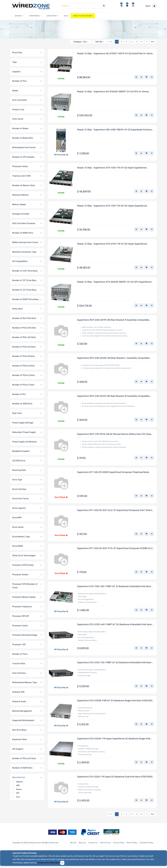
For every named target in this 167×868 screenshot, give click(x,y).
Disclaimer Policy (147, 843)
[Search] (67, 41)
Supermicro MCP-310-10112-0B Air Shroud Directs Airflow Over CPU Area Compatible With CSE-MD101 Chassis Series (114, 434)
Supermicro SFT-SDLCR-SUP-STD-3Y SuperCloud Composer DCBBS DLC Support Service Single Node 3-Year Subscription (115, 548)
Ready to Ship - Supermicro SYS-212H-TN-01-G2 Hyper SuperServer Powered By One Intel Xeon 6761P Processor (112, 244)
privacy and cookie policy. (49, 863)
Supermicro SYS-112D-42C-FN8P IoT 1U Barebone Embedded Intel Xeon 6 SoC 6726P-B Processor (115, 587)
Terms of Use (105, 843)
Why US (73, 843)
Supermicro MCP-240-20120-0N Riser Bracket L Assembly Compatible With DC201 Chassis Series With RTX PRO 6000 (113, 358)
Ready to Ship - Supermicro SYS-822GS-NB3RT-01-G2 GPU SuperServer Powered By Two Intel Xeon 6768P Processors (114, 282)
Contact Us (93, 843)
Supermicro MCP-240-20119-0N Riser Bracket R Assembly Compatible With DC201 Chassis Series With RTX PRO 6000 (113, 320)
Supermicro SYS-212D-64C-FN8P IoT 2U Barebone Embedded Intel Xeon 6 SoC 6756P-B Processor (115, 625)
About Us (82, 843)
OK (62, 863)
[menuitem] (66, 16)
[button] (100, 42)
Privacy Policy (119, 843)
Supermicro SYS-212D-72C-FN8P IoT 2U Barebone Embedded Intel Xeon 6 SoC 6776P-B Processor (115, 663)
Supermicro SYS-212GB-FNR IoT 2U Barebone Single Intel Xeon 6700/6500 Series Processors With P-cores (115, 701)
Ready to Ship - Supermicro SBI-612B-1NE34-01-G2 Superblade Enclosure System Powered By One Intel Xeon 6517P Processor (115, 130)
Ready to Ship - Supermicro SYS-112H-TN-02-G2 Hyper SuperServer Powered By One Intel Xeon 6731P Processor (112, 206)
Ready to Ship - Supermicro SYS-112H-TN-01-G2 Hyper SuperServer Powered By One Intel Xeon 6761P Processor (112, 168)
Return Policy (132, 843)
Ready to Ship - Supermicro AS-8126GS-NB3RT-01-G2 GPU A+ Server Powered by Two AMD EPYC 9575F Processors (113, 92)
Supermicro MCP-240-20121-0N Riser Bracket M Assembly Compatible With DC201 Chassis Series (113, 396)
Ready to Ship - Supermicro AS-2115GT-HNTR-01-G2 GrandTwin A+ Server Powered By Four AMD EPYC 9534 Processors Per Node (115, 54)
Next (153, 42)
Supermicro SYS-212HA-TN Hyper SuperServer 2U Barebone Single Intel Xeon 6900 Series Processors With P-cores (114, 739)
